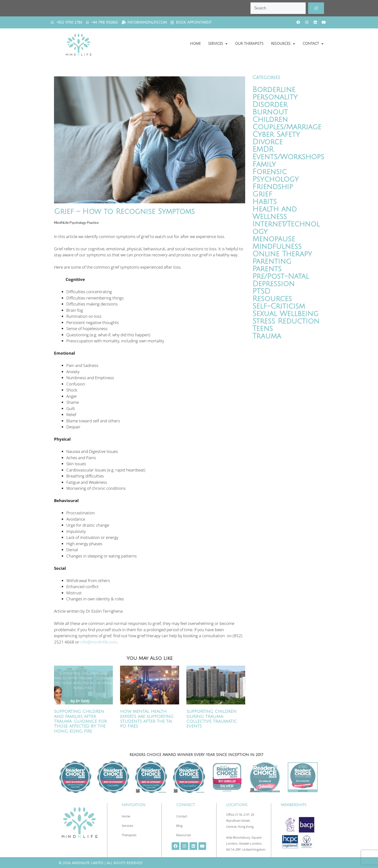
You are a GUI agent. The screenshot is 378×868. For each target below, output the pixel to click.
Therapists (129, 835)
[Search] (316, 8)
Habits (265, 202)
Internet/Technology (286, 228)
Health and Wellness (275, 213)
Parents (267, 269)
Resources (283, 44)
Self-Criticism (279, 306)
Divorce (268, 142)
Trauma (267, 336)
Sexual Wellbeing (285, 314)
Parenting (272, 262)
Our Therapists (249, 44)
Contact (313, 44)
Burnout (270, 112)
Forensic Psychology (276, 176)
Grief (262, 194)
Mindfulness (277, 247)
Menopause (274, 239)
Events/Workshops (288, 157)
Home (195, 44)
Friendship (273, 187)
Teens (263, 329)
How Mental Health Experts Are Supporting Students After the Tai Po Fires (147, 719)
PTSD (261, 291)
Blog (179, 826)
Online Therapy (282, 254)
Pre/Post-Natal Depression (281, 280)
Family (264, 164)
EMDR (263, 149)
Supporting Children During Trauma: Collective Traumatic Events (212, 719)
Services (218, 44)
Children (270, 120)
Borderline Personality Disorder (275, 97)
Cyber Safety (276, 135)
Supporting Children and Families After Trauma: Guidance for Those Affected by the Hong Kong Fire (80, 721)
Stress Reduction (286, 321)
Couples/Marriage (287, 127)
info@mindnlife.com (99, 642)
